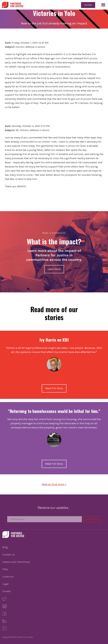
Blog (5, 547)
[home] (12, 4)
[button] (103, 5)
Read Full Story (54, 388)
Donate (88, 5)
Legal (6, 584)
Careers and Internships (16, 562)
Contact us (9, 555)
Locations (8, 577)
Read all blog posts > (54, 484)
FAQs (5, 569)
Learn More (54, 269)
